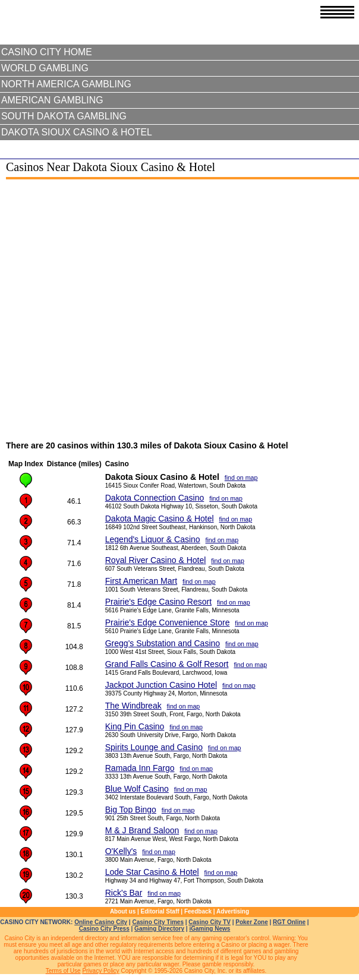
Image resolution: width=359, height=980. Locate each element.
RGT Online (289, 922)
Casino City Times (158, 922)
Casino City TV (210, 922)
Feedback (198, 911)
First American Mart (141, 581)
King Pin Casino (135, 726)
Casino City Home (47, 52)
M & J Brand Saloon (142, 830)
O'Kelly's (121, 851)
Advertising (233, 911)
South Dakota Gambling (64, 116)
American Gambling (52, 100)
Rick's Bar (124, 893)
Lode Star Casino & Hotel (152, 872)
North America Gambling (66, 84)
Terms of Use (63, 971)
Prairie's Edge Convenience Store (168, 622)
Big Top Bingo (131, 810)
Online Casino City (101, 922)
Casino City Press (104, 929)
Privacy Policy (100, 971)
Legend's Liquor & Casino (153, 539)
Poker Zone (251, 922)
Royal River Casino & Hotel (156, 560)
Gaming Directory (159, 929)
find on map (241, 478)
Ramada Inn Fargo (140, 768)
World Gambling (45, 68)
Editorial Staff (160, 911)
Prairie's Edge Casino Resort (158, 602)
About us (123, 911)
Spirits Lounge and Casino (154, 747)
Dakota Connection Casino (155, 498)
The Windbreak (133, 706)
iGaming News (210, 929)
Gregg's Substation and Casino (163, 643)
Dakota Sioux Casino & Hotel (77, 132)
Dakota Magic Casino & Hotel (160, 519)
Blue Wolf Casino (137, 789)
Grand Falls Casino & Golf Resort (167, 664)
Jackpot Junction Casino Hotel (161, 685)
